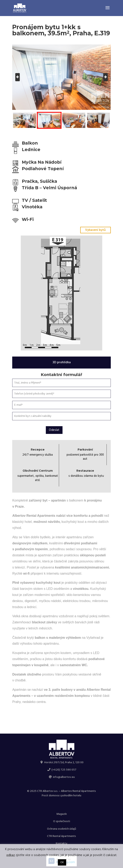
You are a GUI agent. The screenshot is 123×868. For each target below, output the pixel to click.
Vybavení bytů (95, 230)
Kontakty (62, 844)
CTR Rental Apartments (62, 836)
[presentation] (18, 77)
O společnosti (62, 821)
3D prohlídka (62, 362)
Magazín (62, 814)
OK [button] (62, 862)
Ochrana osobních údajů (62, 829)
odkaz (11, 855)
